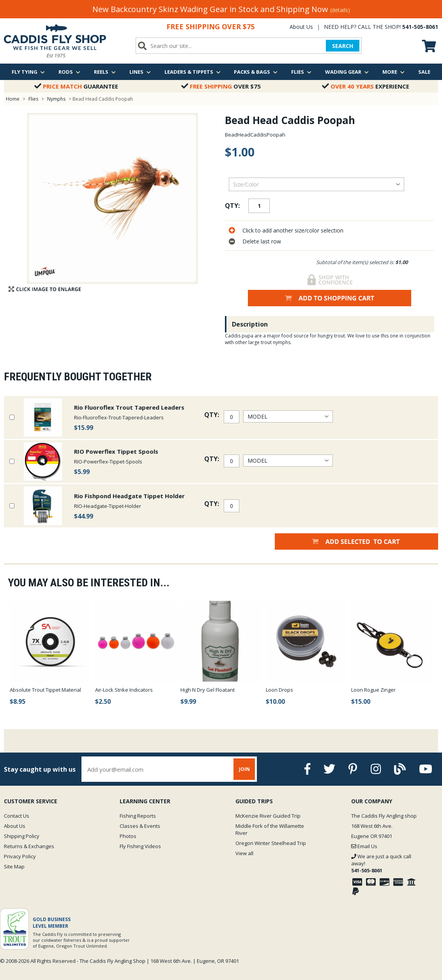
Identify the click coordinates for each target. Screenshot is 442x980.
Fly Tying (28, 72)
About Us (301, 27)
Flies (301, 72)
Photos (128, 836)
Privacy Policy (20, 856)
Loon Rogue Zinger (373, 690)
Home (13, 99)
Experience (366, 86)
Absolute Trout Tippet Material (45, 690)
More (393, 72)
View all (244, 853)
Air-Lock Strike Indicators (124, 690)
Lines (140, 72)
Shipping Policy (22, 836)
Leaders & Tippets (193, 72)
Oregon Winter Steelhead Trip (271, 843)
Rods (69, 72)
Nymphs (56, 99)
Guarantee (76, 86)
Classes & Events (140, 826)
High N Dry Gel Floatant (208, 690)
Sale (424, 72)
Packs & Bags (256, 72)
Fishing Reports (138, 816)
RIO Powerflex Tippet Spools (116, 451)
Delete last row (262, 241)
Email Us (364, 846)
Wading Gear (347, 72)
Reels (105, 72)
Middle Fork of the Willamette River (270, 829)
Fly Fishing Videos (140, 846)
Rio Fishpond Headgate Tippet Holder (129, 496)
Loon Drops (279, 690)
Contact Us (17, 816)
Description (250, 324)
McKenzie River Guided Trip (268, 816)
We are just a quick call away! (381, 863)
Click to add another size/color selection (293, 230)
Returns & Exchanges (29, 846)
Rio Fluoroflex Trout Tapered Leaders (129, 407)
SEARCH (343, 46)
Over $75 (221, 86)
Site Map (14, 866)
